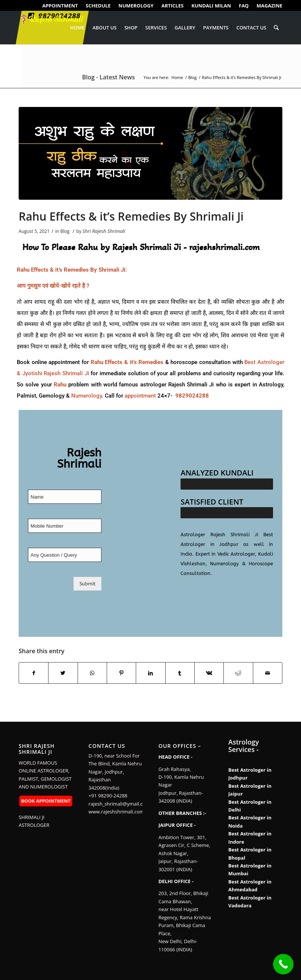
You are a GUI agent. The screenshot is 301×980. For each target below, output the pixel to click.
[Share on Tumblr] (180, 673)
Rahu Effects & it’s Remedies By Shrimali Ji (131, 216)
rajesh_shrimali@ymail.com (119, 804)
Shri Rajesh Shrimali (104, 231)
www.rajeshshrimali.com (116, 812)
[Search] (276, 28)
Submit (87, 584)
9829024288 (192, 396)
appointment (140, 396)
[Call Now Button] (283, 964)
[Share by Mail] (268, 673)
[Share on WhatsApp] (92, 673)
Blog (65, 231)
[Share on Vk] (209, 673)
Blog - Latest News (108, 77)
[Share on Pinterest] (121, 673)
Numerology (87, 396)
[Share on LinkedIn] (150, 673)
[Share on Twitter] (63, 673)
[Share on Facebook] (34, 673)
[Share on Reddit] (238, 673)
